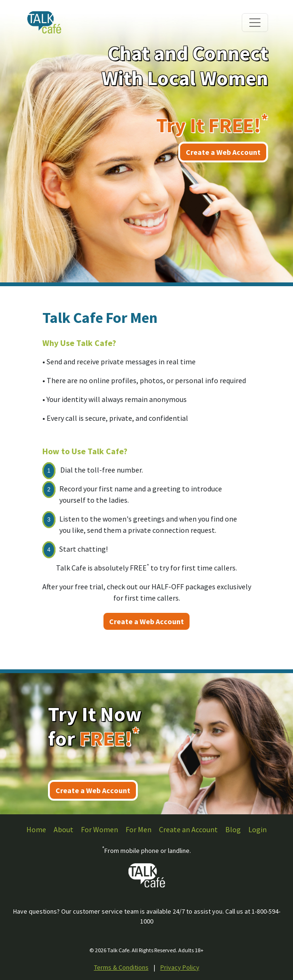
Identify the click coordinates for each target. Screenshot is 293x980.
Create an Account (188, 829)
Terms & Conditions (121, 967)
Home (36, 829)
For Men (139, 829)
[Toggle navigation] (255, 23)
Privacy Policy (180, 967)
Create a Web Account (223, 152)
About (63, 829)
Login (257, 829)
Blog (233, 829)
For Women (99, 829)
